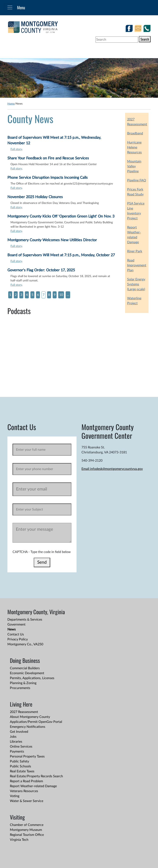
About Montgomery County (30, 717)
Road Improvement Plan (137, 265)
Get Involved (19, 732)
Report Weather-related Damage (33, 786)
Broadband (135, 133)
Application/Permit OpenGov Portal (36, 722)
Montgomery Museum (26, 830)
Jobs (13, 737)
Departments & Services (25, 620)
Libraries (16, 742)
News (12, 629)
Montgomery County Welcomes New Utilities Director (52, 240)
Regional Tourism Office (27, 835)
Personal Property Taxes (27, 756)
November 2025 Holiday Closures (35, 197)
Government (16, 625)
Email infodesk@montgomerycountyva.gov (112, 469)
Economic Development (27, 673)
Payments (17, 752)
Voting (15, 796)
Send (42, 562)
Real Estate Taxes (22, 771)
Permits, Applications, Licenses (32, 678)
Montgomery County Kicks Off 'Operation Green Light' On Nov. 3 (61, 216)
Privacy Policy (18, 639)
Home (11, 104)
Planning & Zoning (23, 683)
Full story (16, 149)
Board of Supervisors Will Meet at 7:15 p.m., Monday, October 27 (61, 255)
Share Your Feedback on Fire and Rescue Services (48, 158)
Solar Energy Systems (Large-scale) (136, 284)
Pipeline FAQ (137, 180)
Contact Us (16, 634)
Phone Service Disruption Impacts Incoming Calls (48, 178)
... (68, 295)
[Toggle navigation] (10, 7)
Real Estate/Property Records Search (36, 776)
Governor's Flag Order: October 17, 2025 (41, 270)
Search (145, 39)
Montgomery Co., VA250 (25, 644)
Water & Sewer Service (27, 801)
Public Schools (20, 766)
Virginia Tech (19, 840)
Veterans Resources (24, 791)
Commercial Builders (25, 668)
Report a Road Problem (26, 781)
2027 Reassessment (24, 712)
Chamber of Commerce (27, 825)
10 (61, 295)
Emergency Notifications (28, 727)
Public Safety (19, 761)
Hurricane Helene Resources (134, 147)
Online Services (21, 747)
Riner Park (135, 251)
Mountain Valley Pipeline (134, 166)
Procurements (20, 688)
